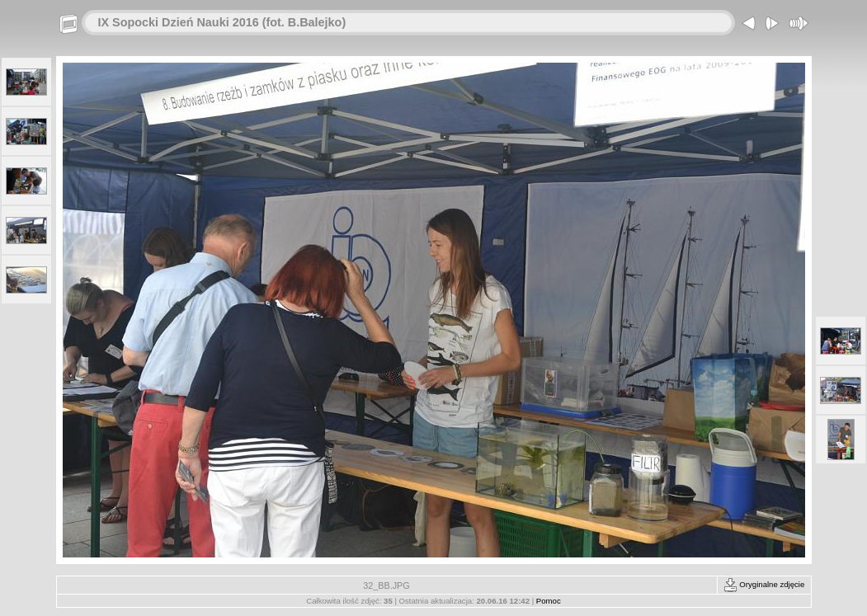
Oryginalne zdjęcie (764, 584)
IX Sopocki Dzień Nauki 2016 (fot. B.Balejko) (222, 22)
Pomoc (549, 601)
